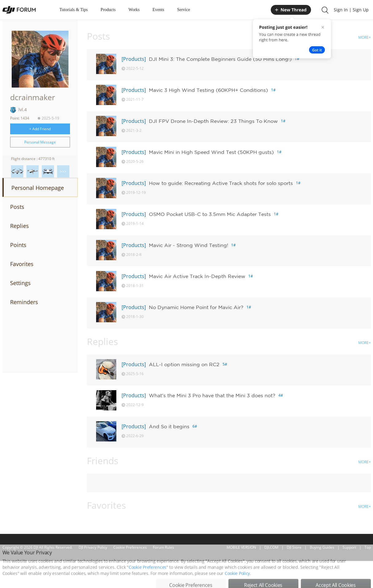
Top (368, 547)
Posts (17, 207)
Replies (19, 226)
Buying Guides (322, 547)
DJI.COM (271, 547)
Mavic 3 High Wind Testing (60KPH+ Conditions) (208, 90)
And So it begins (169, 426)
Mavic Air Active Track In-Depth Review (197, 276)
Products (108, 10)
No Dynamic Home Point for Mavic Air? (196, 307)
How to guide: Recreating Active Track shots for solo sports (221, 183)
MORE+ (365, 37)
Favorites (22, 264)
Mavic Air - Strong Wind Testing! (188, 245)
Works (134, 10)
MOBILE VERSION (241, 547)
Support (349, 547)
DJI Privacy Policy (93, 547)
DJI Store (294, 547)
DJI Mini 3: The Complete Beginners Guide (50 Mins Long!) (220, 59)
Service (184, 10)
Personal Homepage (38, 188)
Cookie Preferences (130, 547)
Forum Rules (163, 547)
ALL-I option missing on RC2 (184, 364)
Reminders (24, 302)
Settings (20, 283)
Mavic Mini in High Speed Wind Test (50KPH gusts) (211, 152)
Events (158, 10)
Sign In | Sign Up (351, 10)
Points (18, 245)
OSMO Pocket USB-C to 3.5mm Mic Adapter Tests (210, 214)
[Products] (134, 59)
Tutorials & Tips (74, 10)
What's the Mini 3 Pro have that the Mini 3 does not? (212, 395)
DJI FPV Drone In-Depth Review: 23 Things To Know (213, 121)
